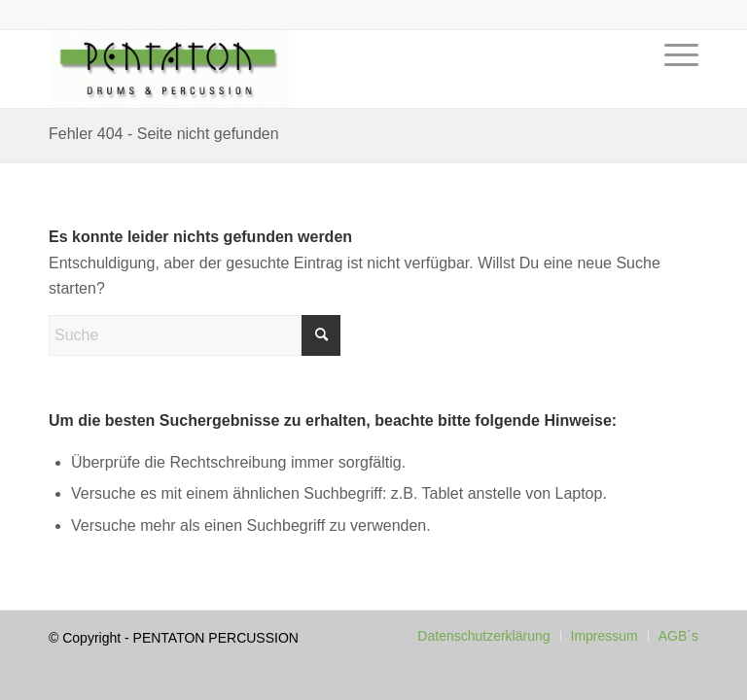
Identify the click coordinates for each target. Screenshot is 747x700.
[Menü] (676, 84)
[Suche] (195, 335)
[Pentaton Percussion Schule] (169, 69)
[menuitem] (676, 84)
